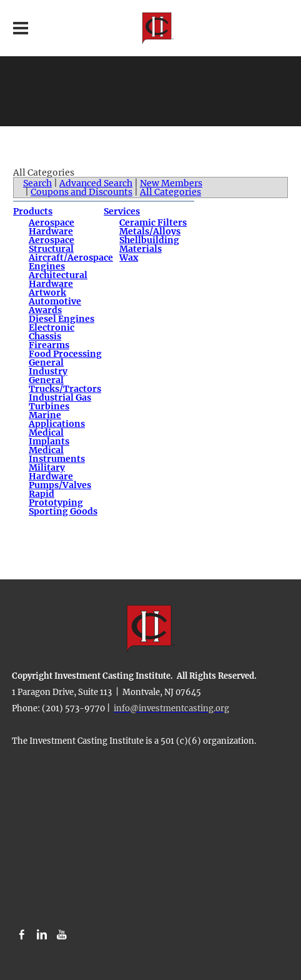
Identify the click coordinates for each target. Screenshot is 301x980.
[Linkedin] (42, 935)
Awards (45, 310)
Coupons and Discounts (81, 192)
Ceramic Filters (153, 222)
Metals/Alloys (150, 231)
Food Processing (65, 354)
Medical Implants (49, 437)
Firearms (49, 345)
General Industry (48, 367)
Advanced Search (96, 183)
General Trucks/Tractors (65, 384)
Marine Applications (57, 419)
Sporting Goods (63, 511)
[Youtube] (62, 935)
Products (33, 211)
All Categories (170, 192)
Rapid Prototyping (56, 498)
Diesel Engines (62, 319)
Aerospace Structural (52, 244)
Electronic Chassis (52, 332)
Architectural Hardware (58, 279)
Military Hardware (51, 472)
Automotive (55, 301)
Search (37, 183)
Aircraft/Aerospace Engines (71, 262)
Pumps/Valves (60, 485)
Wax (129, 257)
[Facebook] (22, 935)
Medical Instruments (57, 454)
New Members (171, 183)
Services (122, 211)
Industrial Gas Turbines (60, 402)
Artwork (47, 292)
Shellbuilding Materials (149, 244)
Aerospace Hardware (52, 227)
